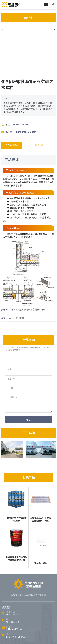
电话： (9, 619)
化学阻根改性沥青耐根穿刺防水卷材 (28, 310)
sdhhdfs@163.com (26, 132)
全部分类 (29, 18)
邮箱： (9, 627)
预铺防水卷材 (41, 563)
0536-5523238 (12, 622)
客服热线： (12, 612)
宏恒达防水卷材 (17, 318)
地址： (9, 634)
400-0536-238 (20, 125)
